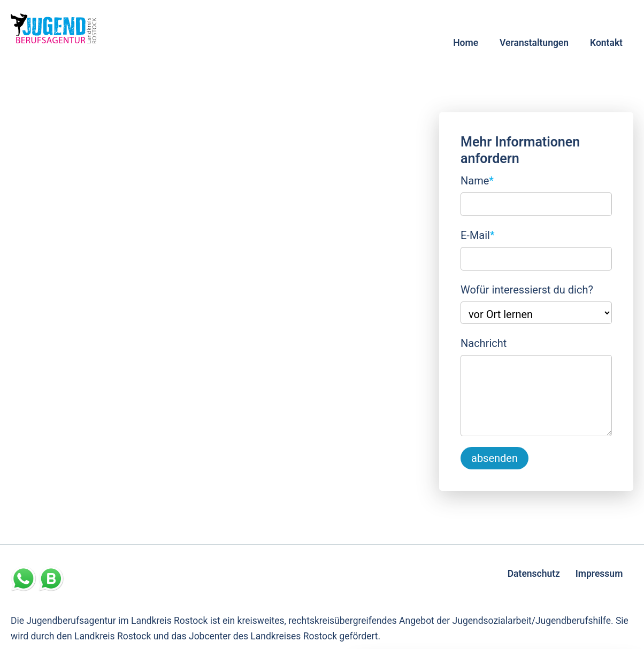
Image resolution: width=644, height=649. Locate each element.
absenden (494, 458)
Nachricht (484, 343)
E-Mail (478, 234)
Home (466, 43)
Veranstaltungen (534, 43)
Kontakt (606, 43)
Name (477, 180)
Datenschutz (534, 574)
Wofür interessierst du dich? (527, 290)
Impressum (599, 574)
